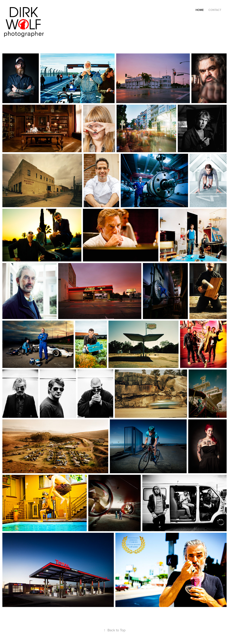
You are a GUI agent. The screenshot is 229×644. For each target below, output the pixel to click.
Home (200, 10)
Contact (215, 10)
